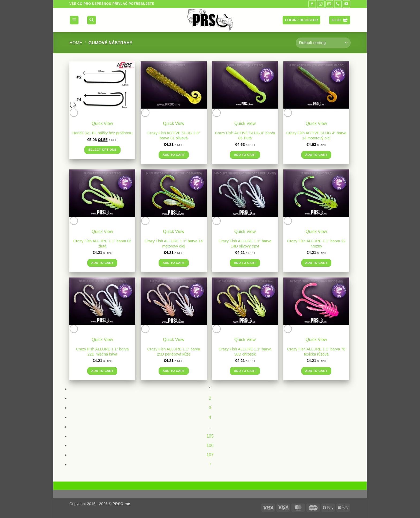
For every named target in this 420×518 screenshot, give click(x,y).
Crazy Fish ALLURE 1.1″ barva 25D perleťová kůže (174, 352)
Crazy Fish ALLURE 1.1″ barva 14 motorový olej (174, 244)
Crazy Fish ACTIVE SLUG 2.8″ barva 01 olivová (174, 136)
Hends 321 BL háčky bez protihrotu (102, 133)
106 (210, 445)
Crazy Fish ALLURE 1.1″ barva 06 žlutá (102, 244)
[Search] (92, 20)
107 (210, 455)
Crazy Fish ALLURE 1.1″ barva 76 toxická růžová (316, 352)
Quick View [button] (102, 123)
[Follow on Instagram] (321, 4)
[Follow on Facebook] (312, 4)
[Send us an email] (329, 4)
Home (76, 43)
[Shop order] (323, 43)
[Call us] (338, 4)
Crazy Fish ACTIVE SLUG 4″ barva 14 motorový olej (316, 136)
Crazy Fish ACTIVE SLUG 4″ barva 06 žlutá (245, 136)
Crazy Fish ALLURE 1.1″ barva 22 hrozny (316, 244)
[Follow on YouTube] (346, 4)
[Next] (210, 465)
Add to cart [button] (174, 155)
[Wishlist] (74, 113)
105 (210, 436)
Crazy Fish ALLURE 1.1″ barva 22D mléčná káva (102, 352)
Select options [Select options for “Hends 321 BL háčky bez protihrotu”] (102, 150)
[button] (74, 20)
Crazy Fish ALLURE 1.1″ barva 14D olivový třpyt (245, 244)
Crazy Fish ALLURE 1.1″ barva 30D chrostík (245, 352)
